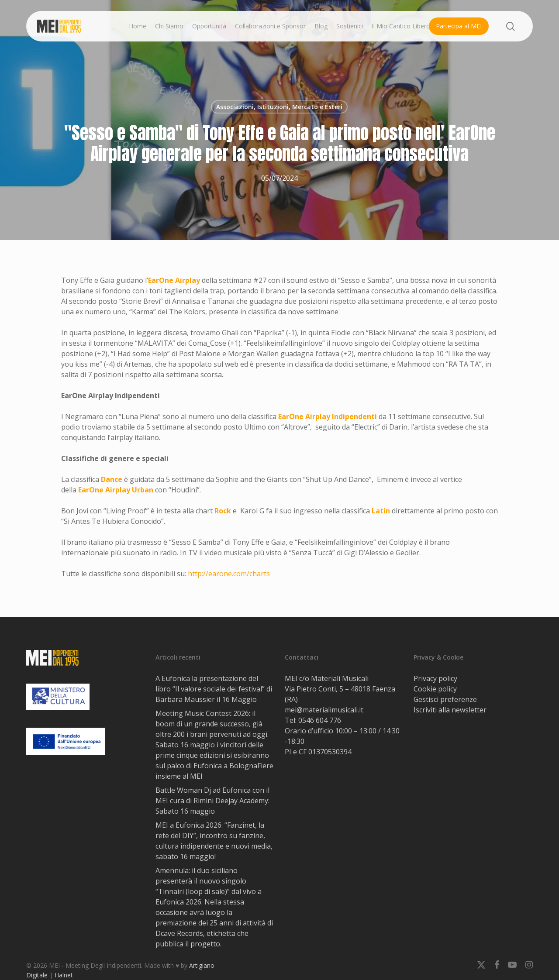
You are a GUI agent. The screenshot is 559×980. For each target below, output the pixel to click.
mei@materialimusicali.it (324, 710)
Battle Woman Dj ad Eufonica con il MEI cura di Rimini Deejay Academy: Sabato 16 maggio (212, 801)
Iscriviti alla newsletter (450, 710)
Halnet (64, 975)
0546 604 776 (320, 720)
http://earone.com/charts (229, 574)
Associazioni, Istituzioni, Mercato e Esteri (279, 107)
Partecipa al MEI (459, 26)
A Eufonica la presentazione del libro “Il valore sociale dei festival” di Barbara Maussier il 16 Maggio (214, 689)
